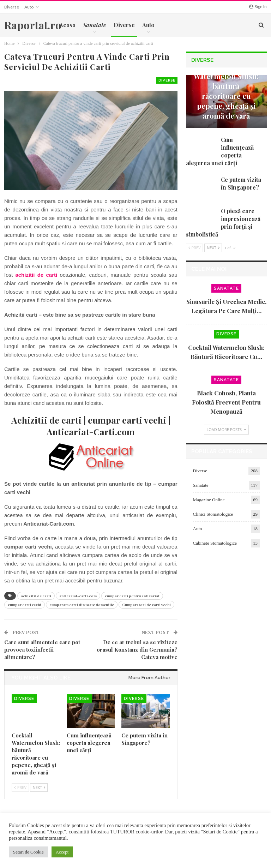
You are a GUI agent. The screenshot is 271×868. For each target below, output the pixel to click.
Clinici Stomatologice (213, 514)
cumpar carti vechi (25, 605)
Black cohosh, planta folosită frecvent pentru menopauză (226, 402)
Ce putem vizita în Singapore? (241, 183)
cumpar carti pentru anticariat (132, 596)
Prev (20, 787)
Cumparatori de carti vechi (146, 605)
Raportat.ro (33, 25)
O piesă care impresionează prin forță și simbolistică (223, 223)
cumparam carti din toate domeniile (82, 605)
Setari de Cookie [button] (28, 852)
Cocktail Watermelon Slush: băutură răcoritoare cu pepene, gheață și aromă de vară (226, 91)
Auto (29, 7)
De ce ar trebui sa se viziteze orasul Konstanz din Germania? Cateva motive (137, 649)
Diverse (12, 7)
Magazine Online (209, 500)
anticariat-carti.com (78, 596)
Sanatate (226, 288)
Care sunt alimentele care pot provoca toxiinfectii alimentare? (42, 649)
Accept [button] (62, 852)
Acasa (67, 25)
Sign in (258, 7)
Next (39, 787)
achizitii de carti (36, 596)
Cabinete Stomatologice (215, 543)
